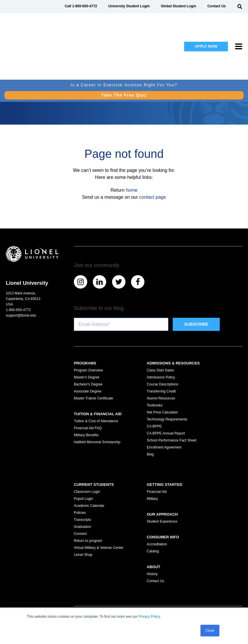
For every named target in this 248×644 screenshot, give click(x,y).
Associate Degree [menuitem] (88, 391)
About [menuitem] (153, 567)
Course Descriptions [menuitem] (163, 384)
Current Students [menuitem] (94, 485)
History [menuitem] (152, 574)
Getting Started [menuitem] (165, 485)
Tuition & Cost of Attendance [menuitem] (96, 421)
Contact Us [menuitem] (217, 6)
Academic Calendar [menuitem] (89, 506)
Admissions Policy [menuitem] (161, 377)
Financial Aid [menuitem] (157, 492)
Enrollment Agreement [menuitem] (164, 447)
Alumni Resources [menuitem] (161, 398)
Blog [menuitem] (150, 454)
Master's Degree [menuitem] (87, 377)
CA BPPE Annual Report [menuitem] (166, 433)
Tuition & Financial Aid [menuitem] (98, 414)
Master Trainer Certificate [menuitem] (94, 398)
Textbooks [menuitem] (155, 405)
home (132, 190)
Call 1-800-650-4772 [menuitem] (81, 6)
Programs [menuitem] (85, 363)
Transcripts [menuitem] (82, 520)
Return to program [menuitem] (88, 541)
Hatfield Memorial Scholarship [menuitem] (97, 442)
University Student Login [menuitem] (129, 6)
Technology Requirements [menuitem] (167, 419)
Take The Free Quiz (124, 57)
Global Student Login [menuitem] (178, 6)
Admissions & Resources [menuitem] (173, 363)
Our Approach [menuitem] (162, 514)
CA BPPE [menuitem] (154, 426)
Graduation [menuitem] (82, 527)
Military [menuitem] (152, 499)
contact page (153, 197)
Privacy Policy (149, 617)
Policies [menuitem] (80, 513)
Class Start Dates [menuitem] (160, 370)
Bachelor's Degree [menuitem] (88, 384)
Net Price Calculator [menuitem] (162, 412)
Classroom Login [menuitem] (87, 492)
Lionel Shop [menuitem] (83, 555)
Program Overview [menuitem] (88, 370)
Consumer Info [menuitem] (163, 537)
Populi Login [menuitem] (83, 499)
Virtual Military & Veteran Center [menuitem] (99, 548)
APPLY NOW (206, 27)
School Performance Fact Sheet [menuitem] (172, 440)
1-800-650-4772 (18, 310)
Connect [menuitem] (80, 534)
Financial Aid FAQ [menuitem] (88, 428)
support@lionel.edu (21, 315)
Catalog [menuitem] (153, 551)
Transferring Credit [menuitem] (161, 391)
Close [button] (210, 631)
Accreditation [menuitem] (157, 544)
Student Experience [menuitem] (162, 521)
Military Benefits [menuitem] (86, 435)
